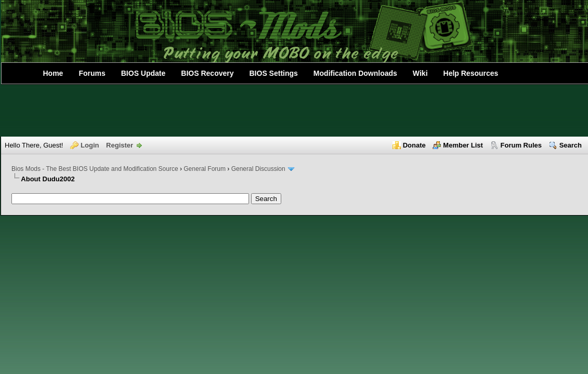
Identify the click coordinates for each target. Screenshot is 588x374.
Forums (92, 73)
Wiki (420, 73)
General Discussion (258, 169)
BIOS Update (143, 73)
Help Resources (471, 73)
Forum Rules (521, 145)
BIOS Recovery (207, 73)
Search (571, 145)
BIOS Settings (274, 73)
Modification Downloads (355, 73)
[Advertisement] (294, 111)
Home (53, 73)
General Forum (205, 169)
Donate (414, 145)
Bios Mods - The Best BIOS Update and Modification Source (95, 169)
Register (120, 145)
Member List (463, 145)
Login (90, 145)
